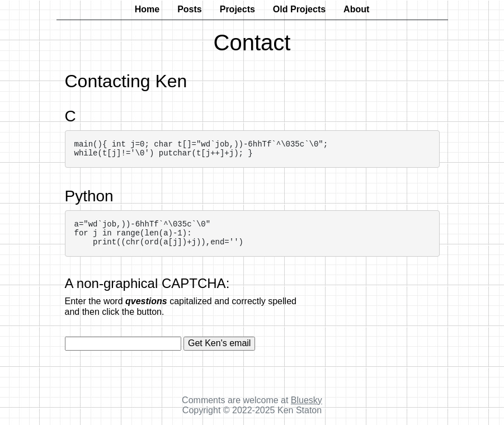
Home (147, 9)
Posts (190, 9)
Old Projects (299, 9)
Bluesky (307, 400)
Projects (237, 9)
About (356, 9)
